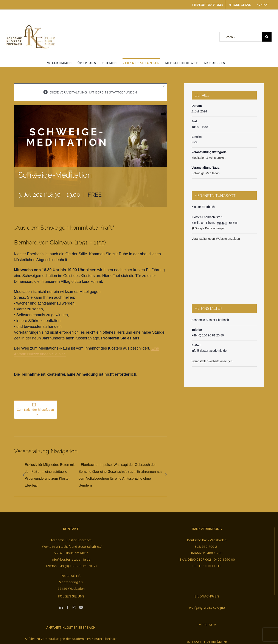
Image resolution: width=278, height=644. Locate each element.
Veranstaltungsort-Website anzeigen (216, 239)
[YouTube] (81, 607)
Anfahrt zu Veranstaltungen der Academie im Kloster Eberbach (71, 639)
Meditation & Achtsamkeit (209, 158)
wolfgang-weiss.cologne (207, 607)
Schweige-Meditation (206, 173)
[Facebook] (68, 607)
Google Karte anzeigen (210, 228)
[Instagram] (74, 607)
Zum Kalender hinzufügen (36, 410)
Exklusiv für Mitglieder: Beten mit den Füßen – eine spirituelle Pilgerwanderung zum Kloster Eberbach (50, 475)
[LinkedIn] (61, 607)
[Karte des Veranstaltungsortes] (224, 270)
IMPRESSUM (207, 625)
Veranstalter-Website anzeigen (212, 361)
